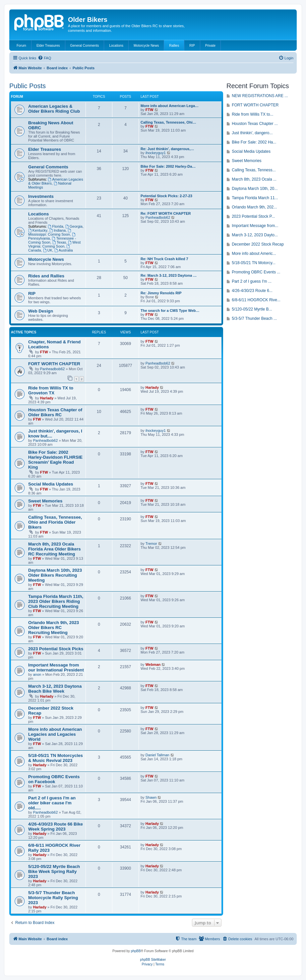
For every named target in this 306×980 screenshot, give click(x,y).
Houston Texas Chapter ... (255, 124)
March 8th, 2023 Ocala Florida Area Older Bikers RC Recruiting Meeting (55, 549)
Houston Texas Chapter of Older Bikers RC (55, 412)
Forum (21, 46)
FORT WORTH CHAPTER (54, 364)
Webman (153, 664)
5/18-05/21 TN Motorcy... (254, 263)
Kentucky (38, 230)
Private (210, 46)
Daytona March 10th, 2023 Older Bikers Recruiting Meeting (55, 575)
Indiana (58, 230)
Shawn (151, 797)
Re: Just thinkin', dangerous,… (167, 149)
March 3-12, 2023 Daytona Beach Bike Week (55, 689)
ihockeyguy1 (156, 153)
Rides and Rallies (46, 276)
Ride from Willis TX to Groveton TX (51, 390)
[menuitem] (44, 58)
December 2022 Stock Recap (258, 244)
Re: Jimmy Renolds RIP (161, 293)
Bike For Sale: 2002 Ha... (254, 142)
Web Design (41, 311)
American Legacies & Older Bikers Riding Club (54, 109)
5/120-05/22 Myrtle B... (252, 309)
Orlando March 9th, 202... (254, 207)
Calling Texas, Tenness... (254, 170)
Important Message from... (255, 226)
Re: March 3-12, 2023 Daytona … (169, 275)
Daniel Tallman (157, 755)
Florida (55, 226)
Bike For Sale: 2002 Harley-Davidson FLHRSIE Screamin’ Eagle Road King (55, 460)
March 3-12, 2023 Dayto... (255, 235)
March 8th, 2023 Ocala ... (254, 179)
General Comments (85, 46)
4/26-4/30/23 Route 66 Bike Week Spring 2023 (56, 827)
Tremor (151, 544)
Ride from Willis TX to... (252, 114)
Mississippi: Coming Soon (50, 232)
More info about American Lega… (170, 106)
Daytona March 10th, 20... (255, 189)
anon (37, 674)
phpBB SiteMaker (153, 960)
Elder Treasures (48, 46)
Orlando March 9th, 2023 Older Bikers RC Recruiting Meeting (54, 628)
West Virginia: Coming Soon (54, 244)
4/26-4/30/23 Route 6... (252, 291)
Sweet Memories (45, 501)
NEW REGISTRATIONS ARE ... (260, 96)
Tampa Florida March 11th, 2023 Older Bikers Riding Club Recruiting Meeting (56, 601)
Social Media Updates (51, 484)
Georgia (74, 226)
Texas (59, 242)
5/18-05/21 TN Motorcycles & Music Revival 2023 (56, 758)
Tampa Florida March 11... (255, 198)
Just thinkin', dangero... (252, 133)
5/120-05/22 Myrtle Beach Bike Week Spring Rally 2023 (54, 871)
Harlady (47, 398)
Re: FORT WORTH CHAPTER (166, 213)
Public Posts (28, 86)
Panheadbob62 (158, 217)
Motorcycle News (146, 46)
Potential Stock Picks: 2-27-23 (166, 196)
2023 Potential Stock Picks (56, 649)
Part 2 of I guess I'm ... (252, 281)
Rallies (174, 46)
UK (48, 250)
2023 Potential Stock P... (253, 216)
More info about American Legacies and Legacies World (55, 734)
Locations (116, 46)
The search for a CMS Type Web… (170, 311)
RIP (192, 46)
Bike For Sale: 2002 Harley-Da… (168, 166)
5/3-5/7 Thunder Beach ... (254, 318)
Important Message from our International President (56, 667)
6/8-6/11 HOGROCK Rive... (256, 300)
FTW (150, 110)
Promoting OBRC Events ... (256, 272)
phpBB (136, 951)
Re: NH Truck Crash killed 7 (164, 259)
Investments (41, 196)
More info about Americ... (254, 254)
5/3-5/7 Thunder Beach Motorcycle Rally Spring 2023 (53, 898)
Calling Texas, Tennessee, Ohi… (168, 122)
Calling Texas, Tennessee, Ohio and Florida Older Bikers (55, 522)
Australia (64, 250)
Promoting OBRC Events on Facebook (54, 779)
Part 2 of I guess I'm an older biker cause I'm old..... (52, 803)
